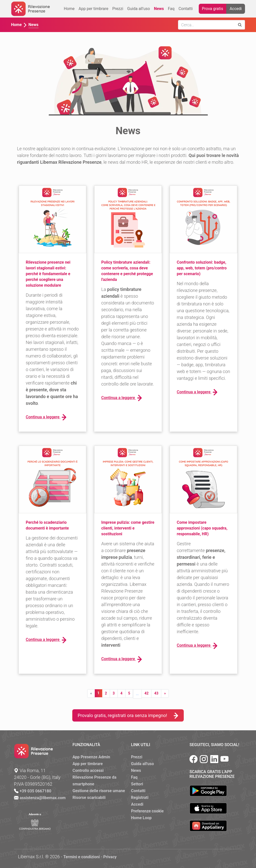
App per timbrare (93, 9)
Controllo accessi (88, 770)
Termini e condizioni (81, 857)
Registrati (140, 798)
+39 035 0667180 (35, 791)
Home (69, 9)
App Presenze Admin (91, 757)
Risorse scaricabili (89, 798)
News (159, 9)
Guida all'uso (139, 9)
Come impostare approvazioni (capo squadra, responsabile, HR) (202, 528)
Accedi (236, 9)
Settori (137, 784)
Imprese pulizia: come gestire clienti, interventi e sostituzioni (128, 528)
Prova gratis (213, 9)
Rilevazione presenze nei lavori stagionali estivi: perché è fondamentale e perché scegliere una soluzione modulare (48, 274)
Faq (171, 9)
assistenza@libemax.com (42, 798)
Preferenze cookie (147, 811)
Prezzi (118, 9)
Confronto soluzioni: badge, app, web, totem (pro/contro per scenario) (202, 268)
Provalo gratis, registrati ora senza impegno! (128, 715)
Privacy (110, 857)
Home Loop (141, 818)
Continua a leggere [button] (46, 417)
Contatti (186, 9)
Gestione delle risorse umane (99, 791)
